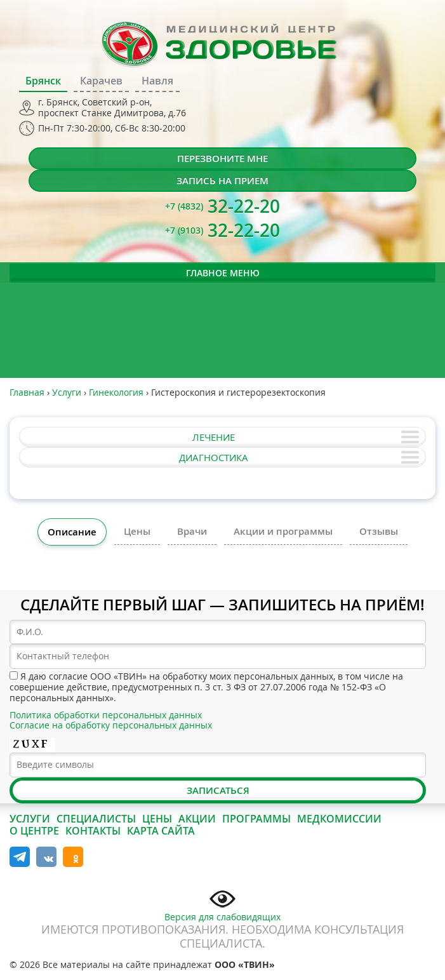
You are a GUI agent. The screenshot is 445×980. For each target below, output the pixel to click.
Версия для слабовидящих (222, 904)
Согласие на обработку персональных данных (111, 725)
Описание (72, 532)
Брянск (43, 81)
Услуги (30, 819)
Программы (256, 819)
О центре (34, 831)
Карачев (101, 81)
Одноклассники (73, 857)
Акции (197, 819)
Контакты (93, 831)
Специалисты (96, 819)
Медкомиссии (339, 819)
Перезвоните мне (222, 158)
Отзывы (379, 531)
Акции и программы (283, 531)
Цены (137, 531)
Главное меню (223, 273)
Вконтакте (46, 857)
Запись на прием (222, 181)
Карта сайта (161, 831)
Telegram (20, 857)
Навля (157, 81)
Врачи (192, 531)
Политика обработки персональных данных (106, 715)
